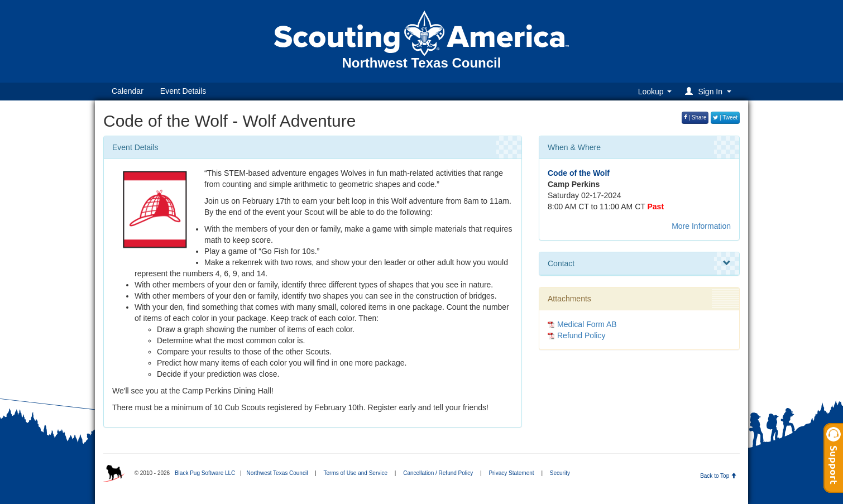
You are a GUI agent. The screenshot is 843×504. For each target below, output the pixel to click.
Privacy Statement (511, 473)
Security (560, 473)
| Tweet (725, 117)
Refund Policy (581, 335)
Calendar (128, 91)
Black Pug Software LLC (205, 473)
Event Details (183, 91)
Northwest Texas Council (277, 473)
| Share (695, 117)
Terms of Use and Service (356, 473)
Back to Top (718, 476)
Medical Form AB (587, 324)
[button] (710, 91)
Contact (639, 263)
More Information (701, 226)
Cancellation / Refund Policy (438, 473)
